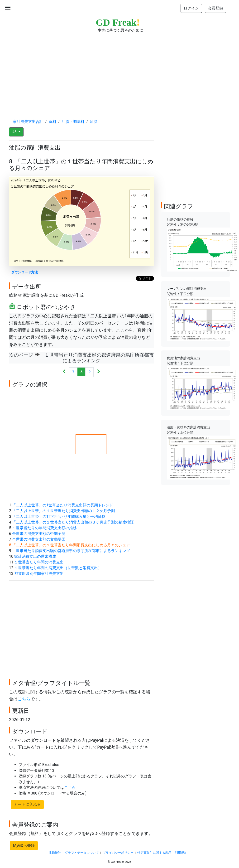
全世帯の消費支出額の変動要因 (39, 539)
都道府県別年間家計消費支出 (39, 574)
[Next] (98, 372)
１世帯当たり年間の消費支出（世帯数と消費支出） (58, 568)
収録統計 (55, 853)
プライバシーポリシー (118, 853)
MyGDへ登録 (24, 846)
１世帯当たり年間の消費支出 (39, 562)
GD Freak (118, 22)
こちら (24, 699)
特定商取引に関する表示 (154, 853)
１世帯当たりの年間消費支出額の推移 (44, 528)
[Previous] (64, 372)
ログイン (191, 8)
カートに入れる (27, 804)
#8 (15, 132)
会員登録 (215, 8)
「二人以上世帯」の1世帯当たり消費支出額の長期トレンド (63, 505)
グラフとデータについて (82, 853)
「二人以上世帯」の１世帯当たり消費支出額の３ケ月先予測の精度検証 (73, 522)
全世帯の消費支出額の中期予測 (39, 534)
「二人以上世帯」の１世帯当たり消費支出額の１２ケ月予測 (63, 511)
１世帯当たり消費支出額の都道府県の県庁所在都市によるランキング (71, 551)
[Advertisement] (119, 71)
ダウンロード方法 (24, 272)
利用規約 (181, 853)
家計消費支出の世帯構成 (35, 556)
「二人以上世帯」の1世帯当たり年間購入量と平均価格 (59, 516)
